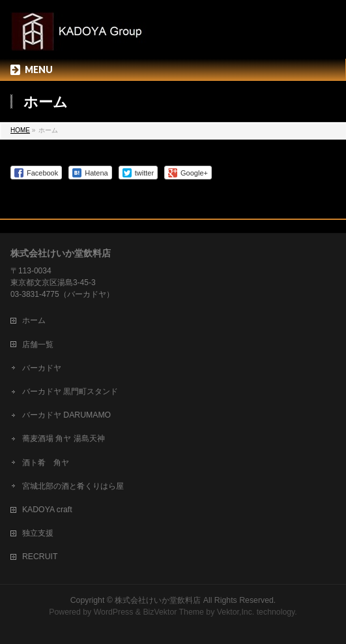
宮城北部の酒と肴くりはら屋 (73, 486)
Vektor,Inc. (236, 612)
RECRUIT (40, 557)
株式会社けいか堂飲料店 (158, 600)
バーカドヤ (42, 368)
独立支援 (38, 533)
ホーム (34, 320)
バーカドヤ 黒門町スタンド (70, 391)
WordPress (114, 612)
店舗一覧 (38, 345)
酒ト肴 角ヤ (46, 463)
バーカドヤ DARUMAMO (66, 415)
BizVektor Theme (173, 612)
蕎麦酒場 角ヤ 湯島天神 (64, 438)
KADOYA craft (47, 510)
